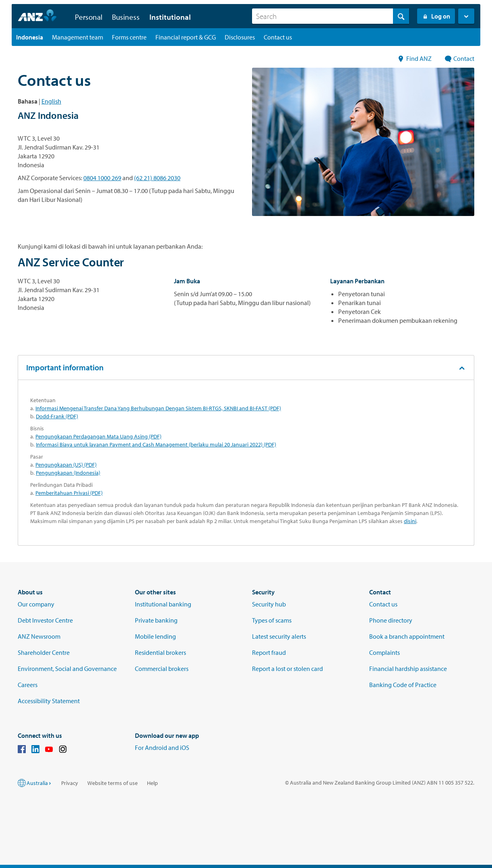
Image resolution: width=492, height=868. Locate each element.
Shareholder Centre (44, 652)
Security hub (269, 604)
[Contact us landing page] (278, 37)
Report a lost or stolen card (287, 669)
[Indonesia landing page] (30, 37)
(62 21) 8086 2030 (157, 178)
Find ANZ (415, 58)
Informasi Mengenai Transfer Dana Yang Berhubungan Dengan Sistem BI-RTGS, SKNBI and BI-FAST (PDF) (158, 408)
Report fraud (269, 652)
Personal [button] (89, 17)
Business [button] (126, 17)
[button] (466, 16)
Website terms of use (113, 783)
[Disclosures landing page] (240, 37)
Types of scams (272, 620)
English (51, 101)
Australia (39, 783)
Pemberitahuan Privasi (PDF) (69, 493)
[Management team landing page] (78, 37)
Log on (436, 16)
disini (410, 521)
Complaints (385, 652)
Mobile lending (155, 636)
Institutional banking (163, 604)
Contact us (383, 604)
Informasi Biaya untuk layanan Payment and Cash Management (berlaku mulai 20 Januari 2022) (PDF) (156, 444)
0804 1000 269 (102, 178)
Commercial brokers (162, 669)
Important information (65, 368)
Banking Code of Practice (403, 685)
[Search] (331, 16)
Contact (460, 58)
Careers (28, 685)
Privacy (70, 783)
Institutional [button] (170, 17)
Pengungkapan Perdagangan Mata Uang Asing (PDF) (98, 436)
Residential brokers (160, 652)
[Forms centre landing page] (129, 37)
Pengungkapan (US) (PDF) (66, 465)
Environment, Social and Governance (67, 669)
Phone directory (391, 620)
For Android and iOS (162, 748)
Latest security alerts (279, 636)
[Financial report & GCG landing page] (186, 37)
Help (152, 783)
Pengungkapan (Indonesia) (68, 473)
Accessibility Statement (49, 701)
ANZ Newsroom (39, 636)
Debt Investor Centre (45, 620)
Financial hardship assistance (408, 669)
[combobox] (331, 16)
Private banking (156, 620)
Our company (36, 604)
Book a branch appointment (407, 636)
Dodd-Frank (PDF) (57, 416)
